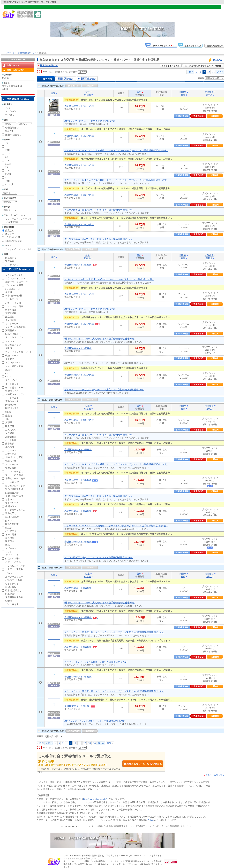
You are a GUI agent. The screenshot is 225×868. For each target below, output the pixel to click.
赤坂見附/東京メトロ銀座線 (81, 265)
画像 (53, 93)
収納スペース (12, 355)
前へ (191, 72)
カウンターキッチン (15, 278)
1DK (7, 150)
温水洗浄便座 (12, 334)
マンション (11, 111)
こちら (151, 820)
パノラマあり (12, 265)
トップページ (9, 53)
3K (7, 167)
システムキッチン (14, 275)
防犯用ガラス (12, 408)
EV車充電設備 (12, 517)
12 (85, 743)
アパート (10, 108)
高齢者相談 (11, 437)
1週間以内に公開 (14, 241)
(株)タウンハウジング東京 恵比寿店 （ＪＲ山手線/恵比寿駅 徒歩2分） (100, 339)
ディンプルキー (13, 398)
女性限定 (10, 433)
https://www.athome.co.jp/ (95, 799)
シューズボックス (14, 366)
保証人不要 (11, 461)
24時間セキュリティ (15, 394)
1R (7, 143)
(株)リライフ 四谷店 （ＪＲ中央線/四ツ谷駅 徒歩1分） (92, 121)
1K (7, 147)
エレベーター (12, 465)
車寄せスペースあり (15, 478)
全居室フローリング (15, 486)
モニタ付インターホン (16, 388)
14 (94, 743)
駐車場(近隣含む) (14, 591)
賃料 (139, 92)
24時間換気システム (15, 510)
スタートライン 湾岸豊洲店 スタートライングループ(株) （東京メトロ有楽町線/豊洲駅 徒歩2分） (114, 632)
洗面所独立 (11, 330)
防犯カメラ (11, 405)
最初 (42, 743)
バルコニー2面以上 (15, 580)
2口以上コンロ (13, 289)
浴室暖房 (10, 317)
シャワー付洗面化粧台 (16, 327)
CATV (8, 377)
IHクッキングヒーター (16, 282)
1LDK (8, 153)
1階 (7, 419)
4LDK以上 (10, 184)
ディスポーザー (13, 299)
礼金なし (10, 131)
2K (7, 157)
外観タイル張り (13, 558)
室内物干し (11, 513)
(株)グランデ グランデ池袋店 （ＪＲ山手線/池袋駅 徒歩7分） (95, 721)
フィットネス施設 (14, 475)
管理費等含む (12, 128)
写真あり (10, 261)
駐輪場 (9, 601)
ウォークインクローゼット (19, 352)
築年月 (209, 95)
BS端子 (9, 370)
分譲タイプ (11, 528)
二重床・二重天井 (14, 569)
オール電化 (11, 534)
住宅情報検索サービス (27, 53)
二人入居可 (11, 430)
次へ (220, 72)
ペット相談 (11, 440)
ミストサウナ (12, 324)
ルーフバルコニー (14, 577)
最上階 (9, 416)
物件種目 (209, 92)
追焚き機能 (11, 310)
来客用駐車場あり (14, 597)
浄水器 (9, 292)
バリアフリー (12, 531)
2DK (7, 160)
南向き (9, 521)
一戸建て (10, 115)
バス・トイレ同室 (14, 306)
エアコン (10, 341)
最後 (109, 743)
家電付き (10, 541)
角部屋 (9, 422)
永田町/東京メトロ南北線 (80, 706)
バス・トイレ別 (13, 303)
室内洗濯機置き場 (14, 489)
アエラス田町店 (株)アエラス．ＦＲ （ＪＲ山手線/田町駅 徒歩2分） (99, 210)
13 (89, 743)
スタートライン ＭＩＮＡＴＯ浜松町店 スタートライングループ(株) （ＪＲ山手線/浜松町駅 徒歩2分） (116, 150)
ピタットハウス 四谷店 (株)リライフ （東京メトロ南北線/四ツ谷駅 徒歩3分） (104, 390)
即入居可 (10, 426)
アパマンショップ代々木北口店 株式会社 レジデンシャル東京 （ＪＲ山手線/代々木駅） (109, 279)
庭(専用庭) (10, 587)
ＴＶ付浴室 (11, 320)
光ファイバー (12, 380)
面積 (183, 95)
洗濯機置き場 (12, 493)
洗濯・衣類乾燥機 (14, 496)
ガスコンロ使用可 (14, 285)
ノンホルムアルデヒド (16, 566)
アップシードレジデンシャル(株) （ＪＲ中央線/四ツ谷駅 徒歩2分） (98, 662)
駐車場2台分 (11, 594)
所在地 (87, 95)
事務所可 (10, 447)
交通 (87, 92)
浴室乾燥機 (11, 313)
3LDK (8, 174)
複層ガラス (11, 506)
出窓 (7, 545)
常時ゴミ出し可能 (14, 457)
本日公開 (10, 234)
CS (7, 373)
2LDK (8, 164)
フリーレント (12, 450)
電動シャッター (13, 401)
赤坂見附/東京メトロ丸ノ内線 (79, 106)
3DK (7, 171)
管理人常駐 (11, 468)
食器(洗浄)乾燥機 (14, 296)
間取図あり (11, 258)
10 (208, 72)
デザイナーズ (12, 555)
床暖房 (9, 348)
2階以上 (9, 412)
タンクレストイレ (14, 337)
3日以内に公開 (13, 237)
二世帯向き (11, 454)
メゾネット (11, 548)
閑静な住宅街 (12, 524)
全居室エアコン (13, 345)
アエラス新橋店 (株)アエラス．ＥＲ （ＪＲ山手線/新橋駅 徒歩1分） (99, 239)
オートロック (12, 384)
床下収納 (10, 359)
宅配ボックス (12, 391)
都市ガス (10, 500)
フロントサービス (14, 472)
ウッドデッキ (12, 584)
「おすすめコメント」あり (19, 249)
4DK (7, 181)
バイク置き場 (12, 604)
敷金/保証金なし (13, 135)
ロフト (9, 552)
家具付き (10, 538)
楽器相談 (10, 444)
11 (213, 72)
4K (7, 178)
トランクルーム (13, 362)
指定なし (10, 230)
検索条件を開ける (49, 65)
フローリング (12, 482)
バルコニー (11, 573)
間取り (183, 92)
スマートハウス (13, 562)
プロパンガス (12, 503)
